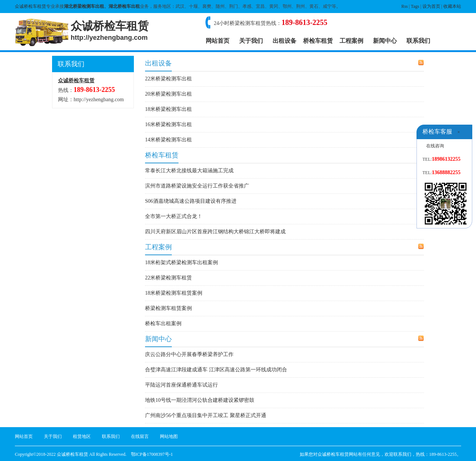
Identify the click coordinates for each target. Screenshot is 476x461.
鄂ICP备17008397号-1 (152, 454)
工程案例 (351, 41)
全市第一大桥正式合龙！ (174, 216)
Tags (415, 6)
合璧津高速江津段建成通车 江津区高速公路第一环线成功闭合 (216, 370)
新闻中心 (385, 41)
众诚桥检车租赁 (30, 6)
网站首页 (218, 41)
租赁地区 (82, 436)
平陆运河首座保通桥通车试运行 (181, 385)
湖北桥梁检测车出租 (84, 6)
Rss (404, 6)
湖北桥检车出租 (124, 6)
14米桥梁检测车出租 (168, 140)
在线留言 (140, 436)
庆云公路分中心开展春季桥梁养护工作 (189, 354)
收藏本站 (452, 6)
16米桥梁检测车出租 (168, 124)
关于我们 (251, 41)
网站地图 (169, 436)
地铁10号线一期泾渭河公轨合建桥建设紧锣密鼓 (200, 400)
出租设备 (284, 41)
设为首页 (431, 6)
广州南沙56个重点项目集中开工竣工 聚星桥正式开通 (206, 415)
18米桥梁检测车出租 (168, 109)
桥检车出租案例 (163, 324)
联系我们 (418, 41)
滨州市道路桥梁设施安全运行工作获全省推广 (197, 186)
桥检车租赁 (318, 41)
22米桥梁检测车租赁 (168, 278)
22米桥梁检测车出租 (168, 79)
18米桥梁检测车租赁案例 (174, 293)
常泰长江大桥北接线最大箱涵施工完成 (189, 171)
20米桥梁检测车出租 (168, 94)
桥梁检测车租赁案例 (168, 308)
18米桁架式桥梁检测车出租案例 (181, 262)
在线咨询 (435, 146)
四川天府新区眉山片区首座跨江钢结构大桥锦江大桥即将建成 (215, 232)
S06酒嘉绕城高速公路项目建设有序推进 (191, 201)
